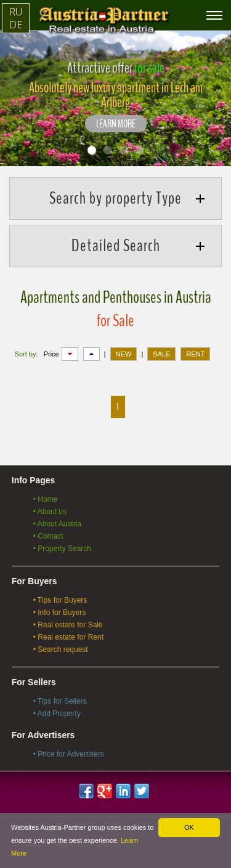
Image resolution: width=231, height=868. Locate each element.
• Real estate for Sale (68, 625)
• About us (50, 512)
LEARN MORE (116, 124)
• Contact (48, 536)
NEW (124, 354)
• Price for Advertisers (69, 754)
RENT (195, 354)
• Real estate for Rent (68, 637)
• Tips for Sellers (60, 701)
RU (16, 12)
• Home (46, 499)
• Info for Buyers (60, 613)
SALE (161, 354)
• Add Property (57, 713)
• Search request (61, 649)
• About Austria (57, 524)
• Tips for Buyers (60, 600)
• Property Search (62, 549)
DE (16, 25)
